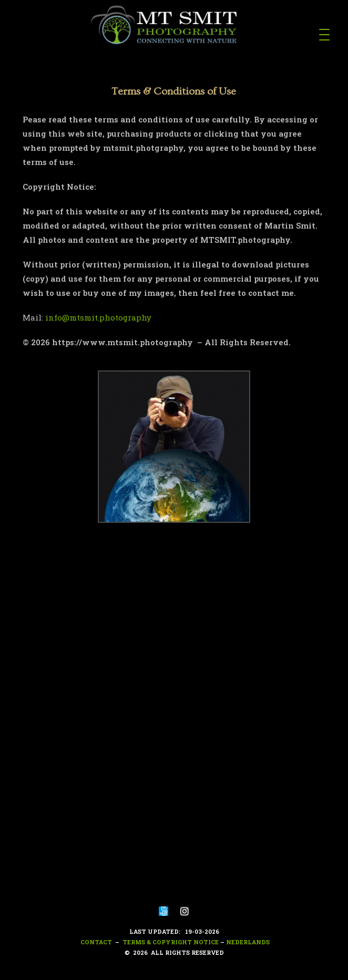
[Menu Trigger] (324, 34)
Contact (95, 942)
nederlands (248, 942)
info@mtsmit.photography (98, 317)
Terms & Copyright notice (171, 942)
